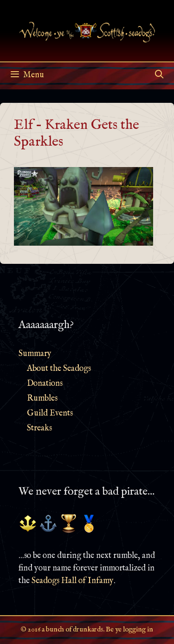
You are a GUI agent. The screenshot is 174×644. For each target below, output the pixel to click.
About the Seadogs (59, 369)
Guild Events (50, 413)
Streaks (39, 428)
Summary (35, 354)
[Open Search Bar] (159, 75)
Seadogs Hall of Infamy (73, 581)
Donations (45, 384)
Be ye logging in (129, 629)
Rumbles (42, 399)
